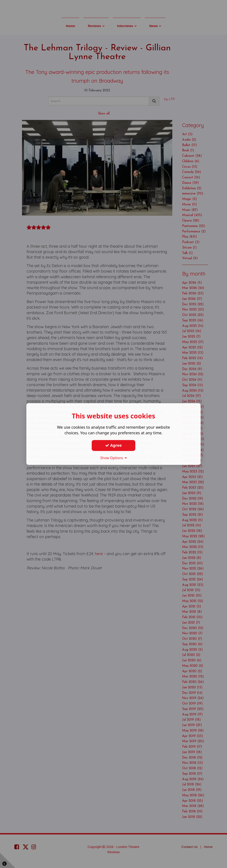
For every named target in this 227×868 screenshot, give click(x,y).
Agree (113, 445)
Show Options (113, 458)
